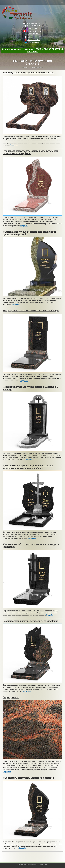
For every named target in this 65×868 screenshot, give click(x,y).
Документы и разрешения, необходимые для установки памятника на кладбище (28, 467)
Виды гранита (11, 697)
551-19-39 (35, 31)
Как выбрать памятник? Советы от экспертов (28, 778)
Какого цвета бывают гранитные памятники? (28, 73)
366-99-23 (34, 43)
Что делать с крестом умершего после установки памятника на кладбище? (30, 152)
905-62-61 (35, 28)
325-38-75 (34, 34)
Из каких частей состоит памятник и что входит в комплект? (31, 545)
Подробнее (14, 145)
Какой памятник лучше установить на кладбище (30, 621)
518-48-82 (34, 40)
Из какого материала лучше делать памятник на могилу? (30, 388)
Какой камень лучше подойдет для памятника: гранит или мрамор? (29, 233)
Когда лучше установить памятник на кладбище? (31, 310)
